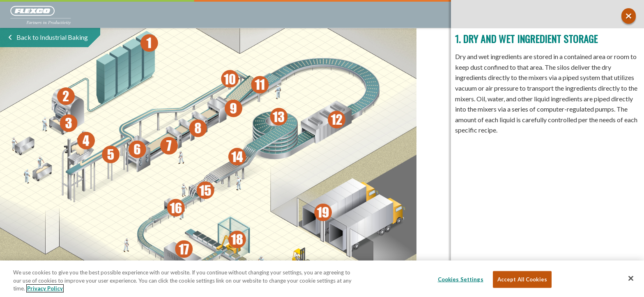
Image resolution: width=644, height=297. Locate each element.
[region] (322, 279)
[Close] (631, 278)
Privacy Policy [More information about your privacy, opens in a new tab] (45, 288)
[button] (629, 16)
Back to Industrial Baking (52, 37)
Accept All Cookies (522, 279)
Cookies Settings (461, 279)
